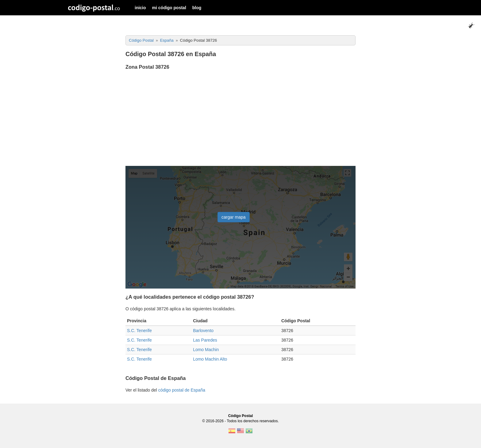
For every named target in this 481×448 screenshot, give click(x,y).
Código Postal (241, 416)
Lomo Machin (206, 350)
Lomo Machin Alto (210, 359)
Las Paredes (205, 340)
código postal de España (182, 390)
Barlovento (203, 331)
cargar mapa (234, 217)
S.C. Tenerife (139, 331)
